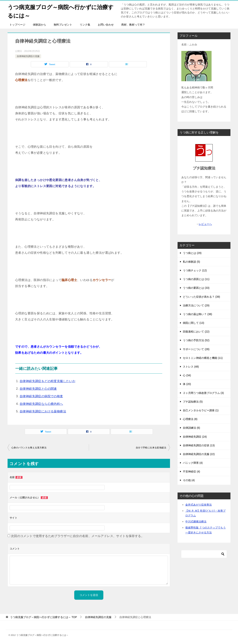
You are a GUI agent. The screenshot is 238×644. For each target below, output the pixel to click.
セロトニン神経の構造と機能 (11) (203, 358)
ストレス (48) (191, 367)
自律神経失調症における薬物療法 (43, 411)
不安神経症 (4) (191, 471)
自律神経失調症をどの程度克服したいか (48, 381)
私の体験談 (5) (191, 262)
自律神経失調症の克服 (28, 56)
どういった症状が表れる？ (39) (201, 297)
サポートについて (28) (196, 349)
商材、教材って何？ (133, 25)
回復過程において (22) (196, 332)
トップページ (17, 25)
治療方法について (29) (196, 305)
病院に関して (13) (194, 323)
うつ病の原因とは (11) (196, 279)
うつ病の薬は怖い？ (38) (197, 314)
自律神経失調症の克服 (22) (199, 454)
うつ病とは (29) (192, 253)
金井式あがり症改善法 (199, 505)
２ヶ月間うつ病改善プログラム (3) (203, 393)
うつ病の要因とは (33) (196, 288)
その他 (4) (189, 480)
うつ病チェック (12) (195, 270)
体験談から (39, 25)
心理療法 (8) (190, 419)
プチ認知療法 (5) (193, 402)
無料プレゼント (63, 25)
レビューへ (205, 224)
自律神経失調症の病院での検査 (41, 396)
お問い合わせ (106, 25)
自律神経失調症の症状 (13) (199, 445)
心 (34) (187, 375)
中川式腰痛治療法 (196, 521)
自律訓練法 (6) (191, 428)
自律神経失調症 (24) (195, 437)
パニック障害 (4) (193, 463)
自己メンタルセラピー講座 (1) (201, 410)
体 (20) (187, 384)
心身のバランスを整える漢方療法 (29, 448)
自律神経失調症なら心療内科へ (41, 404)
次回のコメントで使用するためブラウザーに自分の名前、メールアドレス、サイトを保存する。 (78, 536)
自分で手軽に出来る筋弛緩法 (151, 448)
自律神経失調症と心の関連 (38, 389)
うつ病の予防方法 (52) (196, 340)
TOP (43, 617)
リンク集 (85, 25)
